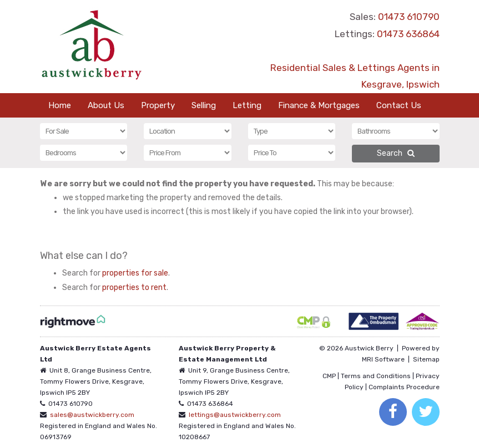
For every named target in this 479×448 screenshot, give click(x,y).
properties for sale (135, 273)
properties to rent (134, 287)
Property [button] (158, 105)
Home (60, 105)
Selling (204, 105)
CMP (329, 376)
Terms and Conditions (376, 376)
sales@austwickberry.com (92, 415)
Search (396, 153)
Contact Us (399, 105)
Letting (247, 105)
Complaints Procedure (404, 387)
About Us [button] (106, 105)
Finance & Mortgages (319, 105)
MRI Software (383, 359)
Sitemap (426, 359)
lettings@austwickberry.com (235, 415)
